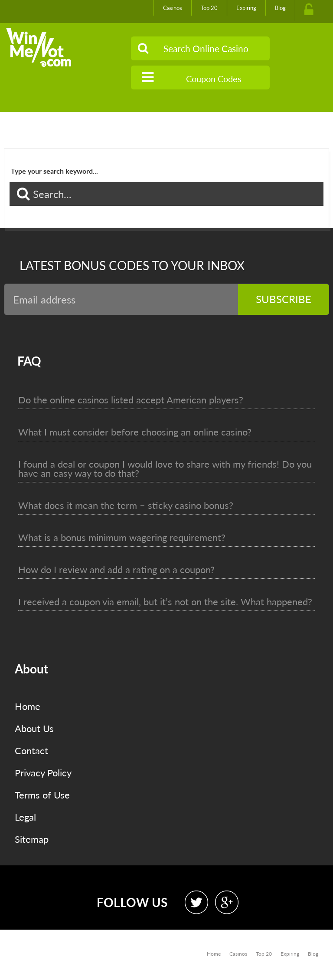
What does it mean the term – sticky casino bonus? (126, 505)
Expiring (246, 8)
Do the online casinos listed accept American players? (131, 400)
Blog (280, 8)
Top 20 (209, 8)
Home (28, 706)
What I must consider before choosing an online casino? (135, 432)
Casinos (173, 8)
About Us (34, 728)
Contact (31, 751)
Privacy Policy (43, 773)
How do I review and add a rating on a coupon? (116, 569)
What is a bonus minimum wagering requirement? (122, 537)
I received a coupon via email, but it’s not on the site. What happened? (165, 602)
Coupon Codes (192, 77)
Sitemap (32, 839)
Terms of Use (42, 795)
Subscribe (284, 299)
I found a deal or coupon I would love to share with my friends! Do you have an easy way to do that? (165, 469)
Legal (25, 817)
